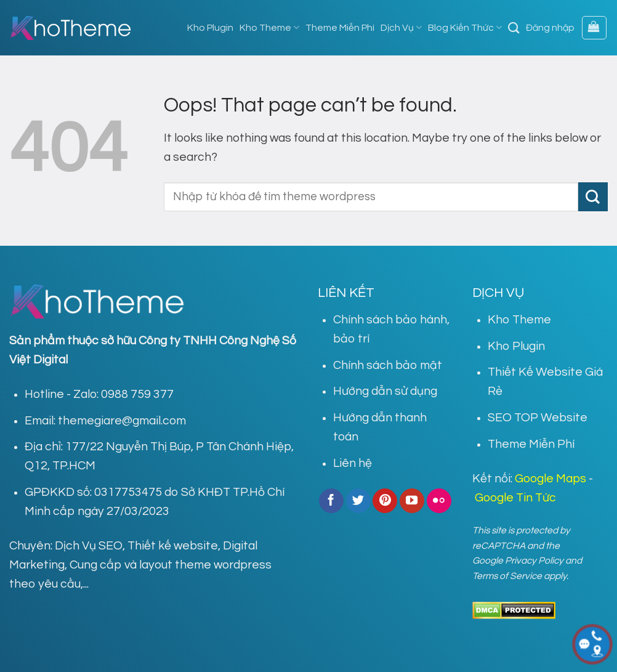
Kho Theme (269, 27)
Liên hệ (353, 463)
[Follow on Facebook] (331, 501)
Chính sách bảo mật (388, 365)
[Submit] (593, 197)
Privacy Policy (534, 561)
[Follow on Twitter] (358, 501)
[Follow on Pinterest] (385, 501)
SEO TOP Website (538, 418)
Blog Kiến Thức (465, 27)
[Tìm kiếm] (514, 28)
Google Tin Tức (515, 498)
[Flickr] (439, 501)
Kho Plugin (210, 28)
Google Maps (550, 479)
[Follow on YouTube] (412, 501)
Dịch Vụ (401, 27)
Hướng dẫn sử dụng (385, 391)
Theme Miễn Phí (340, 28)
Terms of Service (507, 576)
